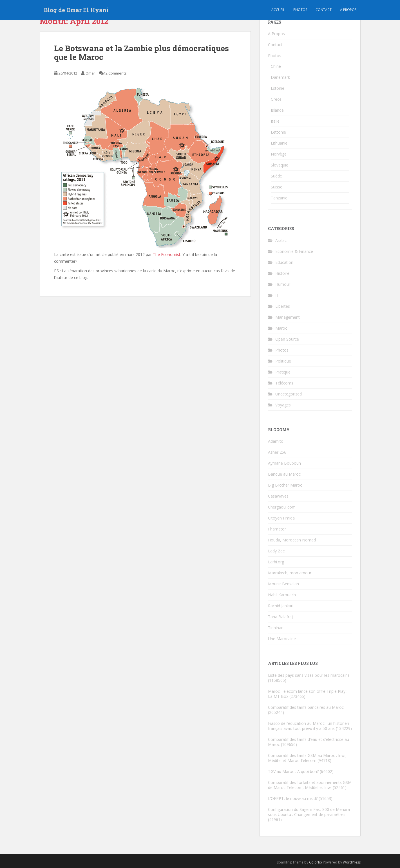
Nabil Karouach (282, 595)
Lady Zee (276, 551)
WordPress (352, 862)
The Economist (167, 254)
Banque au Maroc (284, 474)
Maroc (281, 328)
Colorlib (316, 862)
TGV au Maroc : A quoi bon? (293, 771)
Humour (283, 284)
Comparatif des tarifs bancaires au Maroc (306, 707)
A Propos (276, 34)
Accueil (278, 10)
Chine (276, 66)
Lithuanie (279, 143)
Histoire (282, 273)
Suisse (277, 187)
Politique (283, 361)
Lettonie (278, 132)
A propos (348, 10)
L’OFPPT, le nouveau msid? (293, 798)
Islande (277, 110)
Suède (276, 176)
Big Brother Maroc (285, 485)
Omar (90, 73)
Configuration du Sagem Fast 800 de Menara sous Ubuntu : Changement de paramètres (309, 812)
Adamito (276, 441)
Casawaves (278, 496)
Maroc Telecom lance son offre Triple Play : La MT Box (308, 694)
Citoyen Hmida (281, 518)
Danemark (280, 77)
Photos (300, 10)
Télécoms (284, 383)
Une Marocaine (282, 639)
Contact (324, 10)
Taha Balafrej (280, 617)
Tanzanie (279, 198)
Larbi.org (276, 562)
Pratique (283, 372)
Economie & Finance (294, 251)
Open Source (287, 339)
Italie (275, 121)
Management (288, 317)
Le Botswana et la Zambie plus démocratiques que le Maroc (141, 53)
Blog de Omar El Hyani (76, 10)
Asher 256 (277, 452)
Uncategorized (289, 394)
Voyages (283, 405)
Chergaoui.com (282, 507)
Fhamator (277, 529)
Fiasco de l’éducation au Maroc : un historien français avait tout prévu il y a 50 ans (309, 726)
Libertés (283, 306)
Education (284, 262)
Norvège (279, 154)
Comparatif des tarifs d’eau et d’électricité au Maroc (309, 742)
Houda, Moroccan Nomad (292, 540)
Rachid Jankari (281, 606)
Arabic (281, 240)
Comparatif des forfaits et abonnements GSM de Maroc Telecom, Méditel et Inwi (310, 785)
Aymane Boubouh (284, 463)
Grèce (276, 99)
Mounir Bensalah (283, 584)
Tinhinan (276, 628)
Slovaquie (280, 165)
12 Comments (115, 73)
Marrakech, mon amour (290, 573)
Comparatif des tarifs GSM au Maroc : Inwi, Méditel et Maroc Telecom (307, 758)
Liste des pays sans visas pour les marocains (309, 675)
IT (277, 295)
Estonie (278, 88)
